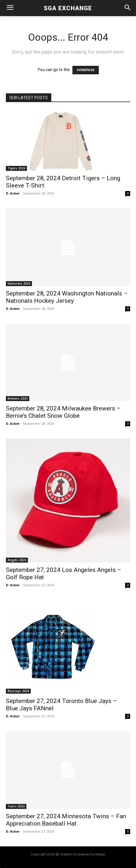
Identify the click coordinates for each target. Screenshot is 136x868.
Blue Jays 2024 (18, 691)
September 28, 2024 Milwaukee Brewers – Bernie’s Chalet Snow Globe (63, 412)
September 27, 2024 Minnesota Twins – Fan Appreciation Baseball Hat (66, 820)
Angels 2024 (17, 560)
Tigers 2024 (16, 168)
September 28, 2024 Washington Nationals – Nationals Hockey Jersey (67, 297)
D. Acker (13, 193)
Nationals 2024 (19, 283)
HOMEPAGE (86, 70)
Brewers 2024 (18, 398)
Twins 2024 (16, 806)
